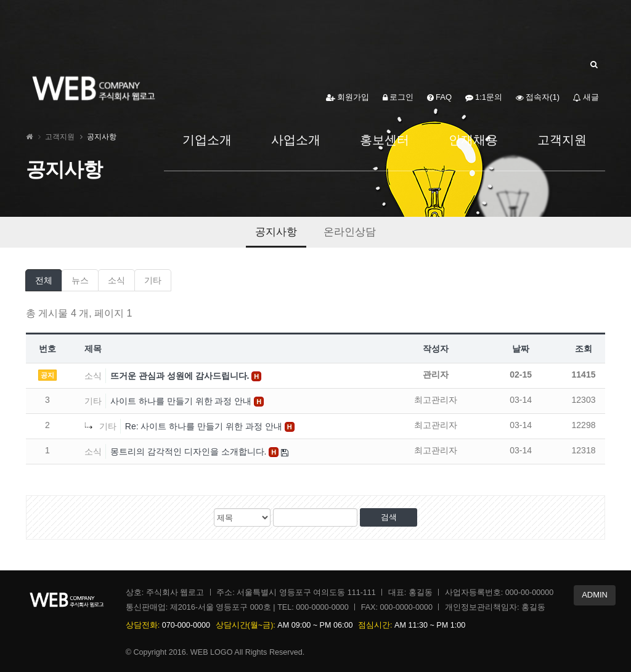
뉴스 (80, 280)
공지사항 (276, 232)
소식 (116, 280)
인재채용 (473, 140)
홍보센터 (385, 140)
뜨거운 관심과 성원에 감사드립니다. (181, 376)
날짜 (521, 349)
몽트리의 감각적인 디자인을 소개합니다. (189, 451)
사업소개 (296, 140)
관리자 (436, 374)
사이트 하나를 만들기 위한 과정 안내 (182, 401)
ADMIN (595, 595)
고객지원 (562, 140)
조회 (584, 349)
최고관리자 (436, 400)
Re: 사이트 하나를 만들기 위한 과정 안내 (205, 426)
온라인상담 (350, 232)
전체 (44, 280)
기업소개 (207, 140)
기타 (153, 280)
